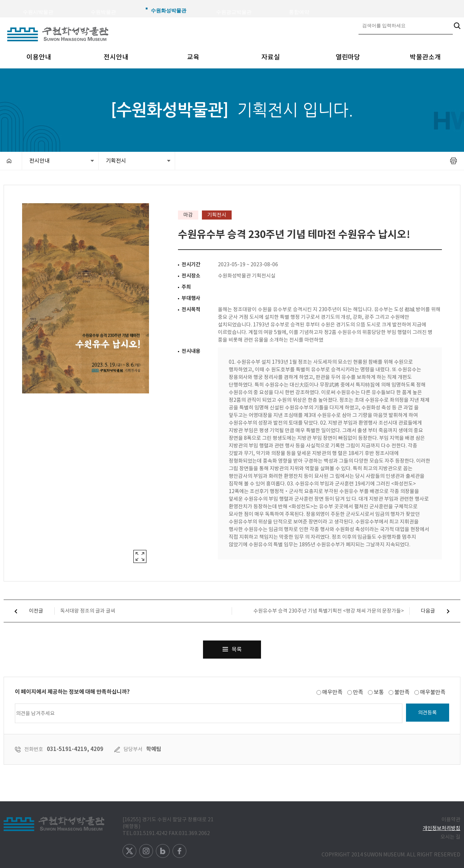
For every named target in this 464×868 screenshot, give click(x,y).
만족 (358, 692)
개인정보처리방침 (442, 828)
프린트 (453, 161)
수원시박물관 (38, 12)
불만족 (402, 692)
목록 (232, 647)
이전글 (23, 611)
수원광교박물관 (234, 12)
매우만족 (332, 692)
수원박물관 (103, 12)
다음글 (441, 611)
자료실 (271, 57)
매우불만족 (433, 692)
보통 (379, 692)
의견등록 (427, 713)
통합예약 (299, 12)
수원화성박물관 (169, 11)
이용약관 (451, 819)
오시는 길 (450, 837)
